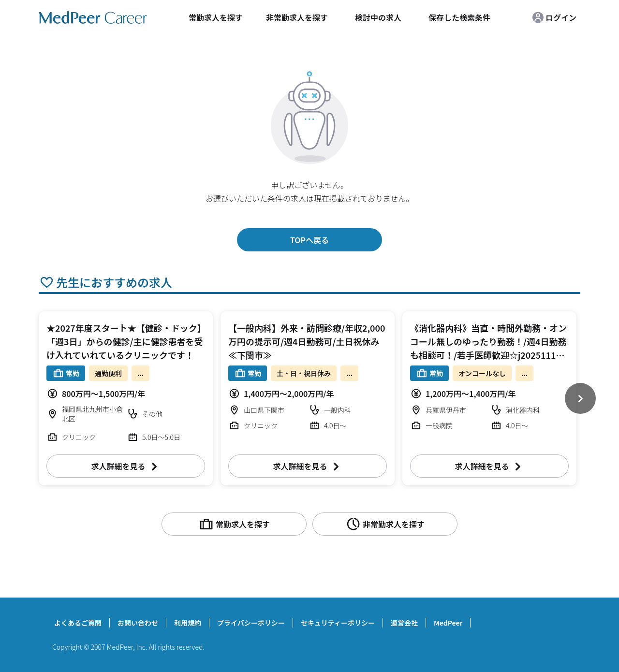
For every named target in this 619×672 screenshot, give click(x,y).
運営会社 (404, 623)
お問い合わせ (138, 623)
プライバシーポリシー (251, 623)
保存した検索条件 (459, 17)
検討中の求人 (378, 17)
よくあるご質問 (78, 623)
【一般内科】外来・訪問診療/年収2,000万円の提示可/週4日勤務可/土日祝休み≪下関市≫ (307, 341)
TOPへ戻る (309, 240)
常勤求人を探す (216, 17)
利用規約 (188, 623)
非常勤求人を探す (297, 17)
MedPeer (448, 623)
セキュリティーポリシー (338, 623)
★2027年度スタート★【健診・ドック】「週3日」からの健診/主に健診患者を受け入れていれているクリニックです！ (125, 341)
